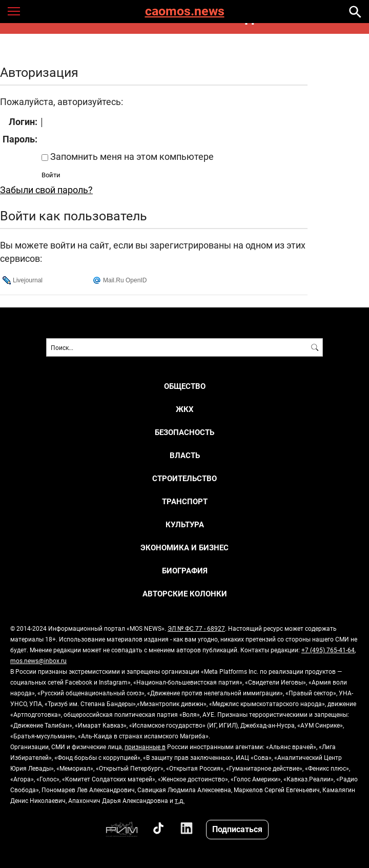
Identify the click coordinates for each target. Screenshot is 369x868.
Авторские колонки (185, 594)
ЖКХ (185, 409)
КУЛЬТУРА (185, 524)
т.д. (180, 800)
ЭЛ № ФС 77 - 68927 (196, 628)
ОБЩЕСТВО (185, 386)
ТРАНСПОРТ (185, 501)
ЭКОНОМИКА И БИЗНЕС (184, 547)
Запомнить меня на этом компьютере (131, 156)
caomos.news (185, 12)
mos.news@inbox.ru (38, 660)
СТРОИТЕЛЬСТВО (184, 478)
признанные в (145, 747)
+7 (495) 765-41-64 (328, 650)
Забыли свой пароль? (46, 190)
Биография (185, 571)
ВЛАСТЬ (185, 455)
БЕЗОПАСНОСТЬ (184, 432)
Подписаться (237, 829)
